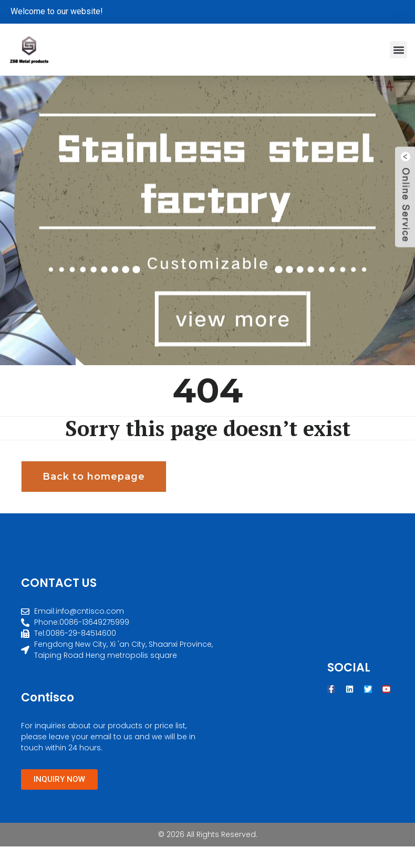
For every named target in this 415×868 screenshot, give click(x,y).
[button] (398, 50)
